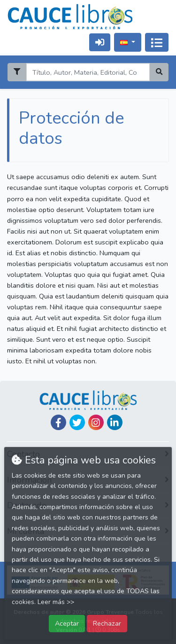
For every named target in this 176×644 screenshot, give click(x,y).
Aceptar (67, 623)
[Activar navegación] (157, 42)
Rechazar (107, 623)
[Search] (88, 72)
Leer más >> (56, 602)
